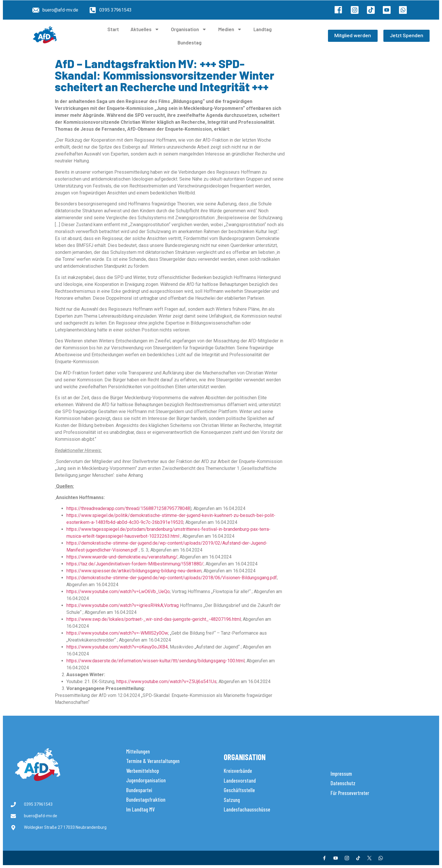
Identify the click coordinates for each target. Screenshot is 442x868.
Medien (230, 29)
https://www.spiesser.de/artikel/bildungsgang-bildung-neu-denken (134, 571)
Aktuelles (145, 29)
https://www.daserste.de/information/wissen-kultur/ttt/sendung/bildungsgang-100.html (155, 661)
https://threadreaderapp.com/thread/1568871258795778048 (128, 508)
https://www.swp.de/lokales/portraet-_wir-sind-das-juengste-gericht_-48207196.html (154, 619)
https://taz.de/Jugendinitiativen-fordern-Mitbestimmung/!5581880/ (135, 564)
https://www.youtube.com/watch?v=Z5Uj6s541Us (166, 682)
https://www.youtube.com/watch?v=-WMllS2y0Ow (117, 633)
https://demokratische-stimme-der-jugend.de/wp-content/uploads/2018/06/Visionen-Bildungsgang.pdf (172, 578)
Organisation (189, 29)
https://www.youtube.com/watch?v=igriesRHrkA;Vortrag (123, 605)
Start (113, 29)
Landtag (263, 29)
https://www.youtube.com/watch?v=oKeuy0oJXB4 (117, 647)
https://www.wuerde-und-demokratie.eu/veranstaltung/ (122, 557)
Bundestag (190, 42)
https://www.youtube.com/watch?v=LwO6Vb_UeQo (118, 592)
